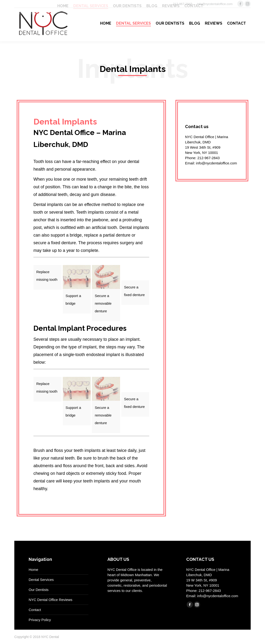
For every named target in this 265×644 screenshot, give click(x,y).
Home (33, 570)
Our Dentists (39, 590)
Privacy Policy (40, 620)
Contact (35, 610)
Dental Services (41, 580)
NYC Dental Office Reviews (50, 600)
